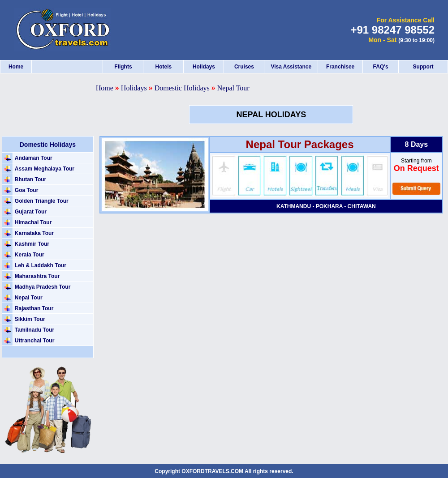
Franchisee (340, 67)
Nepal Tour (233, 88)
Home (16, 67)
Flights (123, 67)
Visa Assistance (291, 67)
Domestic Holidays (182, 88)
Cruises (244, 67)
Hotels (164, 67)
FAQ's (380, 67)
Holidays (204, 67)
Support (423, 67)
